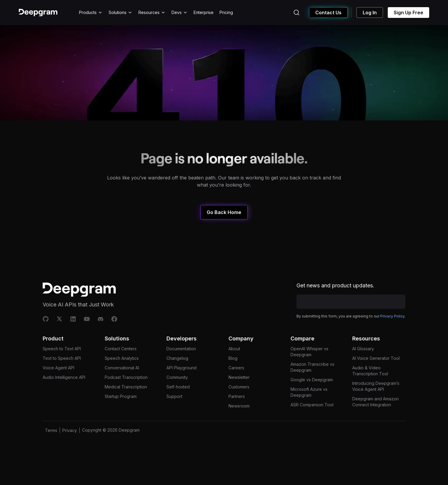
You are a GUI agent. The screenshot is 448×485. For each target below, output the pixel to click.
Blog (233, 358)
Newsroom (239, 406)
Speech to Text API (62, 349)
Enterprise (204, 12)
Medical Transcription (126, 387)
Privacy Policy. (393, 316)
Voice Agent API (58, 368)
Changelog (177, 358)
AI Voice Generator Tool (376, 358)
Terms (51, 430)
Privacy (70, 430)
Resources (152, 12)
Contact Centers (121, 349)
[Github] (46, 319)
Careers (236, 368)
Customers (239, 387)
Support (174, 396)
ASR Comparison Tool (312, 405)
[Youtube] (87, 319)
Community (177, 377)
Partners (237, 396)
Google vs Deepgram (312, 380)
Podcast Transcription (126, 377)
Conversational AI (122, 368)
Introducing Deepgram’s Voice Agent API (376, 386)
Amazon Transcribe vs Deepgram (312, 367)
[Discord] (101, 319)
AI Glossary (363, 349)
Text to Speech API (62, 358)
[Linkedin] (73, 319)
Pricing (226, 12)
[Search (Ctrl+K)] (296, 13)
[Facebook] (114, 319)
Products (91, 12)
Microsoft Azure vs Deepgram (309, 392)
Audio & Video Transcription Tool (370, 371)
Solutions (121, 12)
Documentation (181, 349)
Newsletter (239, 377)
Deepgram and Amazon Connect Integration (376, 402)
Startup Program (121, 396)
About (234, 349)
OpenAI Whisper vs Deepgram (309, 352)
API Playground (181, 368)
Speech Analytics (122, 358)
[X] (59, 319)
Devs (180, 12)
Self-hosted (178, 387)
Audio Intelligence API (64, 377)
